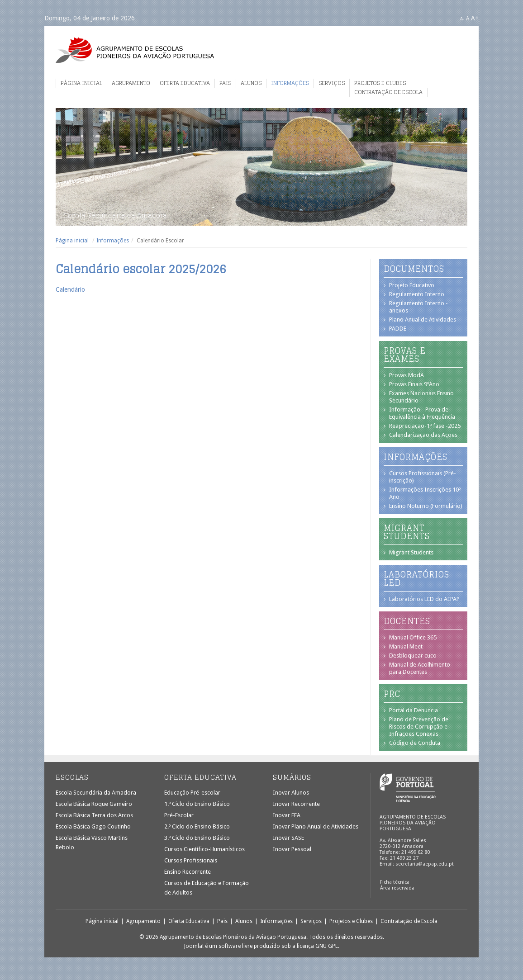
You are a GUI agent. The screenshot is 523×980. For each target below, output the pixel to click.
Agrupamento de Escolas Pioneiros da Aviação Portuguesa (135, 50)
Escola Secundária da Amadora (96, 793)
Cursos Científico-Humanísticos (204, 849)
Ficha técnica (395, 882)
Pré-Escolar (179, 815)
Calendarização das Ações (423, 435)
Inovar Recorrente (296, 804)
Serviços (332, 83)
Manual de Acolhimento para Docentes (420, 668)
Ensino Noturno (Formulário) (426, 506)
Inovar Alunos (291, 793)
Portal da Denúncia (414, 710)
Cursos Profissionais (191, 860)
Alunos (251, 83)
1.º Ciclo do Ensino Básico (197, 804)
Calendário (70, 289)
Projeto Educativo (412, 285)
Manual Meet (406, 646)
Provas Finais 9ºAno (414, 384)
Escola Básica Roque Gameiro (94, 804)
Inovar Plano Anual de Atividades (316, 826)
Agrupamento (131, 83)
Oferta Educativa (185, 83)
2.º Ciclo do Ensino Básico (197, 826)
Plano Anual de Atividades (423, 320)
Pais (225, 83)
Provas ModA (407, 375)
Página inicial (81, 83)
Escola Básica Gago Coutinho (93, 826)
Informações (290, 83)
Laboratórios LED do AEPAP (424, 599)
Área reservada (397, 888)
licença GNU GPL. (318, 946)
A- (462, 19)
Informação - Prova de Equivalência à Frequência (422, 413)
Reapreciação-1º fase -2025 (425, 426)
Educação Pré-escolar (192, 793)
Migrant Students (411, 552)
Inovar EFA (287, 815)
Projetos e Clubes (380, 83)
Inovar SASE (288, 838)
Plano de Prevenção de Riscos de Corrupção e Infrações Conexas (419, 727)
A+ (475, 18)
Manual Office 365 (413, 637)
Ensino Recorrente (188, 872)
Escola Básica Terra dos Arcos (94, 815)
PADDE (398, 329)
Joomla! (194, 946)
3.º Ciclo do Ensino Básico (197, 838)
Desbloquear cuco (413, 656)
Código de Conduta (415, 743)
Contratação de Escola (388, 92)
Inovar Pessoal (292, 849)
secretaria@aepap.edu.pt (425, 864)
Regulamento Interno (417, 294)
